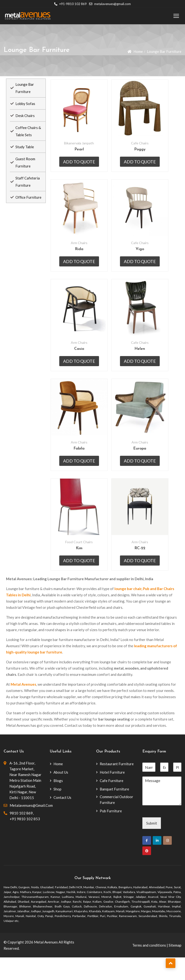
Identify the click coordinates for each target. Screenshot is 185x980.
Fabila (81, 467)
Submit (152, 846)
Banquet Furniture (114, 812)
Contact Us (62, 820)
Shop (57, 812)
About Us (61, 795)
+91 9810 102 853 (25, 841)
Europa (147, 467)
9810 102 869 (21, 836)
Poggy (147, 153)
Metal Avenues (23, 707)
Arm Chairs (81, 251)
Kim (81, 571)
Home (138, 51)
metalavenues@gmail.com (110, 4)
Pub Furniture (111, 833)
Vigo (147, 258)
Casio (81, 362)
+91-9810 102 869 (70, 4)
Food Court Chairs (81, 564)
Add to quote (81, 166)
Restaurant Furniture (117, 786)
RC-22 (147, 571)
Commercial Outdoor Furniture (116, 822)
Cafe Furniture (112, 803)
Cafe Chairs (147, 147)
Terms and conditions (149, 968)
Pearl (81, 153)
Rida (81, 258)
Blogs (58, 803)
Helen (147, 362)
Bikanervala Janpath (81, 147)
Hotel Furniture (112, 795)
